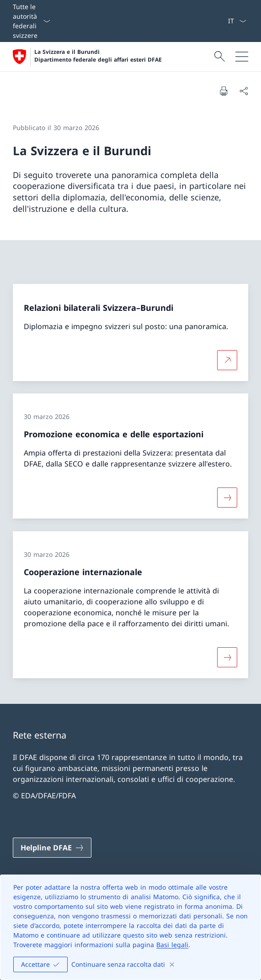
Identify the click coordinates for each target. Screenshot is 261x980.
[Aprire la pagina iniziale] (87, 57)
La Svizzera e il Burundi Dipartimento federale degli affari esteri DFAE (98, 56)
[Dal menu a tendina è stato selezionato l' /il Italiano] (237, 21)
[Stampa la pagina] (224, 91)
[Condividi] (244, 91)
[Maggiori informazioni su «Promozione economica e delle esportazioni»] (227, 498)
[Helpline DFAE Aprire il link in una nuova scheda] (52, 848)
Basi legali (172, 945)
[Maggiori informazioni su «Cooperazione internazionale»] (227, 657)
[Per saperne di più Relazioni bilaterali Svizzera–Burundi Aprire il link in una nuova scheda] (227, 360)
